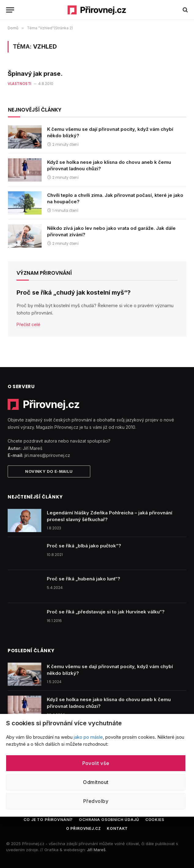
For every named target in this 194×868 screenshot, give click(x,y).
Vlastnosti (20, 84)
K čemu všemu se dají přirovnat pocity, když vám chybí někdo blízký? (110, 132)
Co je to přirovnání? (48, 820)
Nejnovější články (35, 110)
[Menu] (10, 10)
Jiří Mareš (96, 850)
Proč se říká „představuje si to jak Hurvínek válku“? (106, 612)
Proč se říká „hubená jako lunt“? (84, 579)
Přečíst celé (28, 324)
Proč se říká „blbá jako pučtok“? (84, 546)
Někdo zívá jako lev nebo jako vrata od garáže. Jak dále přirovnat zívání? (111, 231)
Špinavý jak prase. (35, 74)
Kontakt (117, 828)
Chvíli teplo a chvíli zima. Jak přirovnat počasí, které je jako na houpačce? (115, 198)
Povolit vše (96, 763)
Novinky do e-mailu (49, 471)
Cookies (155, 820)
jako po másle (88, 737)
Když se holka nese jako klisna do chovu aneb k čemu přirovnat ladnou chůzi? (109, 165)
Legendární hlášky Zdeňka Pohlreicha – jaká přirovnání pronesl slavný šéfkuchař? (110, 516)
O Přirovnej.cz (84, 828)
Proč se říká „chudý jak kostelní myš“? (74, 292)
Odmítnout (96, 782)
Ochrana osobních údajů (109, 820)
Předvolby (96, 801)
